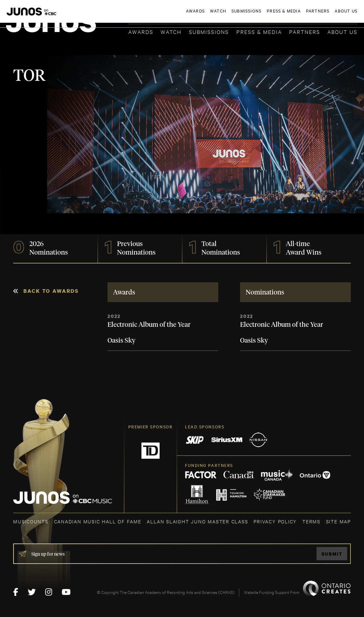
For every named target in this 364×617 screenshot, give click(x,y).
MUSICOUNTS (31, 521)
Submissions (209, 31)
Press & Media (259, 31)
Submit (332, 554)
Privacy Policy (275, 521)
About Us (342, 31)
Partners (305, 31)
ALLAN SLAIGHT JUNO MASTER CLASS (197, 521)
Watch (171, 31)
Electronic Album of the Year (149, 325)
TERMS (311, 521)
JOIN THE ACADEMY (266, 15)
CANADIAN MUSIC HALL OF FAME (98, 521)
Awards (141, 31)
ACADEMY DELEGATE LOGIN (326, 15)
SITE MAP (338, 521)
